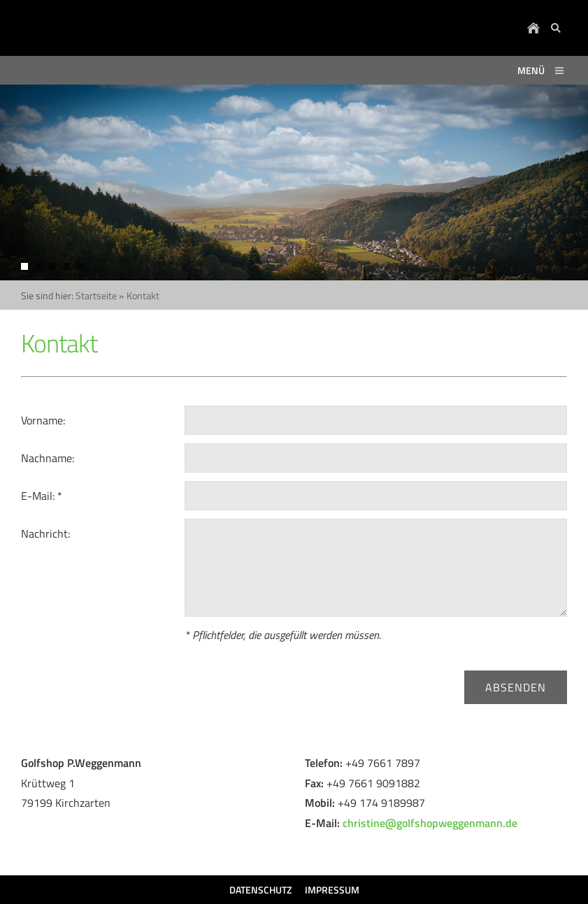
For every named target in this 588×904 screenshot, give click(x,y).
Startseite (96, 295)
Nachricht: (45, 533)
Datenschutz (260, 890)
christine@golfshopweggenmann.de (430, 823)
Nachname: (48, 458)
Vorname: (43, 420)
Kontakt (143, 295)
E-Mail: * (42, 496)
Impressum (332, 890)
